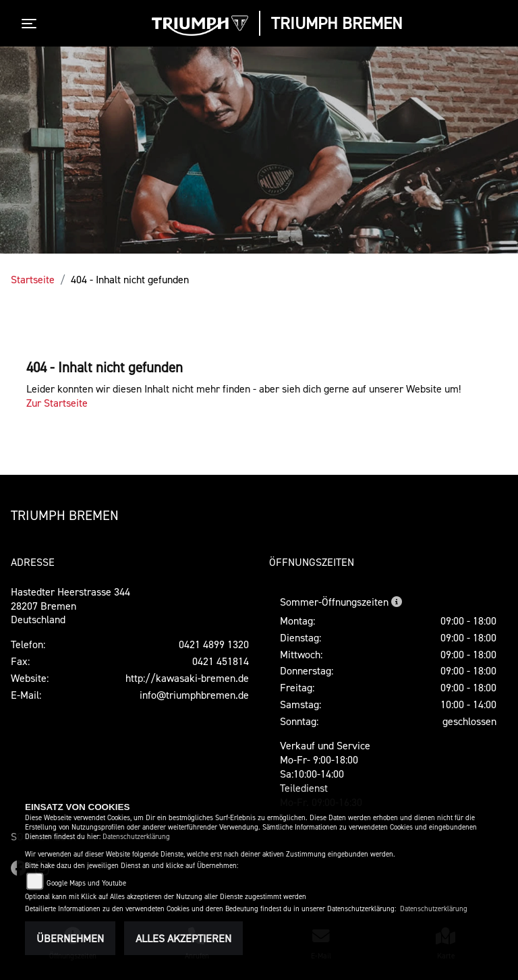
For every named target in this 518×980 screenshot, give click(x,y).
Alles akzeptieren (183, 938)
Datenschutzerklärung (136, 837)
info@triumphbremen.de (194, 695)
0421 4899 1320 (214, 644)
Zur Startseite (57, 403)
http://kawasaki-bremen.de (187, 678)
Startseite (33, 279)
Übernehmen (70, 938)
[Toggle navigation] (32, 24)
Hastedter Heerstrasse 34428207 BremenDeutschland (70, 606)
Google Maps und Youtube (86, 883)
